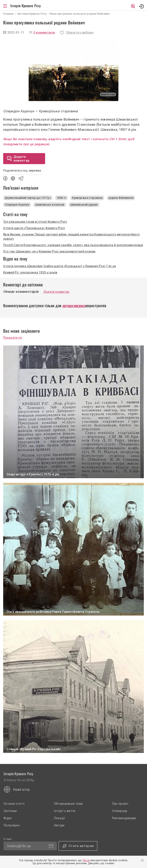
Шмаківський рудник (84, 205)
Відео (8, 818)
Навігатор (21, 790)
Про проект (120, 804)
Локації (60, 818)
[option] (73, 70)
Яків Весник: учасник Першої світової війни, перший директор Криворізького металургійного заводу (71, 237)
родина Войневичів (121, 198)
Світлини (10, 811)
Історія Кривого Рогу (26, 6)
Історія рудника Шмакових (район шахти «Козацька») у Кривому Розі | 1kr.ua (60, 266)
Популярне (12, 825)
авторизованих (74, 306)
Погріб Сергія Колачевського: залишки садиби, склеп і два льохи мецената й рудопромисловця (73, 245)
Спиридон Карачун (17, 205)
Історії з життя (65, 811)
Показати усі (13, 338)
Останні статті (14, 804)
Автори (59, 825)
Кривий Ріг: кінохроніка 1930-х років (30, 272)
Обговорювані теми (68, 804)
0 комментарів (44, 32)
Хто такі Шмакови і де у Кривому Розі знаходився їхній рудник (49, 251)
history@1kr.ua (19, 846)
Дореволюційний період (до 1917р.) (28, 198)
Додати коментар (56, 292)
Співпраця (120, 811)
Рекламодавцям (124, 818)
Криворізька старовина (87, 198)
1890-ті (61, 198)
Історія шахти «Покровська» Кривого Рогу (34, 228)
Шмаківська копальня (50, 205)
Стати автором (81, 846)
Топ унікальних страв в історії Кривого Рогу (35, 222)
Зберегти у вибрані (80, 32)
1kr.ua (86, 860)
